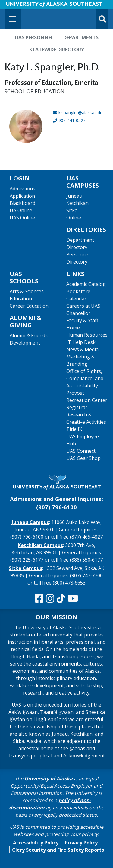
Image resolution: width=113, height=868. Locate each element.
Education (21, 299)
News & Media (82, 349)
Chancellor (78, 313)
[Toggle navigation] (13, 19)
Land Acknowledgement (78, 756)
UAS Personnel (34, 37)
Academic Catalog (86, 284)
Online (74, 218)
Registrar (77, 407)
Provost (75, 393)
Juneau (74, 196)
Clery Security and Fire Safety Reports (58, 850)
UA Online (21, 210)
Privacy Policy (81, 843)
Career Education (29, 306)
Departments (81, 37)
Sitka (72, 210)
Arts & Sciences (27, 291)
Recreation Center (87, 400)
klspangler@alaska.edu (80, 113)
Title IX (74, 429)
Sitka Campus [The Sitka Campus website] (25, 568)
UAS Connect (81, 451)
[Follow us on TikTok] (61, 599)
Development (25, 343)
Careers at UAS (83, 306)
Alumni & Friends (29, 335)
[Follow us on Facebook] (39, 599)
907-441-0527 (72, 120)
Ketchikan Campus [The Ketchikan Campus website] (40, 545)
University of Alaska (49, 779)
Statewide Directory (57, 50)
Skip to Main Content (28, 6)
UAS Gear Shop (83, 458)
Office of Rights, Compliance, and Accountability (85, 378)
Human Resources (87, 335)
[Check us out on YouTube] (73, 599)
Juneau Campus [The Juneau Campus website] (30, 522)
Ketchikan (77, 203)
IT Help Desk (81, 342)
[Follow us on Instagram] (50, 599)
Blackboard (22, 203)
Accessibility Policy (36, 843)
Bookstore (78, 291)
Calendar (76, 299)
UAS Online (22, 218)
